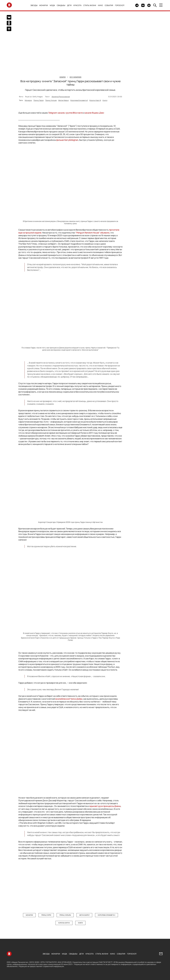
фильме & (67, 140)
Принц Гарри (39, 100)
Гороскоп (120, 5)
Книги (105, 100)
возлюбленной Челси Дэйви (69, 699)
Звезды (34, 5)
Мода (52, 5)
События (109, 5)
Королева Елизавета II (79, 100)
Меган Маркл (64, 100)
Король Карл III (95, 100)
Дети (69, 5)
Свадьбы (61, 5)
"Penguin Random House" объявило (92, 233)
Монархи (44, 5)
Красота (78, 5)
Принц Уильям (51, 100)
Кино (101, 5)
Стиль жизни (90, 5)
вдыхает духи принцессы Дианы (105, 806)
